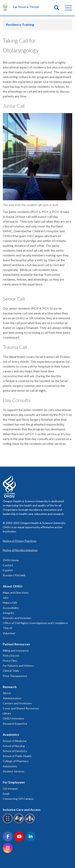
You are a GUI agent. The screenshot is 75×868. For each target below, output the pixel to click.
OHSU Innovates (13, 718)
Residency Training (20, 24)
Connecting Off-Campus (18, 799)
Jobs (6, 598)
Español (8, 570)
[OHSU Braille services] (8, 823)
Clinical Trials (11, 671)
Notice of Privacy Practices (20, 541)
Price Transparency (15, 676)
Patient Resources (16, 644)
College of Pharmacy (16, 761)
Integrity (8, 613)
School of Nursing (14, 746)
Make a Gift (10, 603)
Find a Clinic (10, 661)
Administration (12, 698)
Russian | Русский (14, 575)
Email (6, 794)
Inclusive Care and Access (22, 810)
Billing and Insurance (16, 650)
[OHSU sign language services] (19, 823)
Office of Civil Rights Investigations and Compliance (35, 623)
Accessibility (11, 608)
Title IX (7, 628)
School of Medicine (15, 741)
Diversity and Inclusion (17, 618)
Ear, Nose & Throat (26, 7)
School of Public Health (17, 756)
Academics (11, 734)
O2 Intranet (10, 789)
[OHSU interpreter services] (30, 823)
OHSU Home (11, 560)
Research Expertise (15, 724)
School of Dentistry (15, 751)
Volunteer (9, 633)
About (7, 693)
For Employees (14, 782)
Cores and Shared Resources (21, 708)
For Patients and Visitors (18, 666)
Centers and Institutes (17, 703)
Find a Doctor (11, 656)
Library (7, 713)
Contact (8, 565)
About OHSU (12, 586)
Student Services (14, 771)
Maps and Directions (16, 593)
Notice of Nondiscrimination (20, 550)
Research (10, 687)
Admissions (10, 766)
